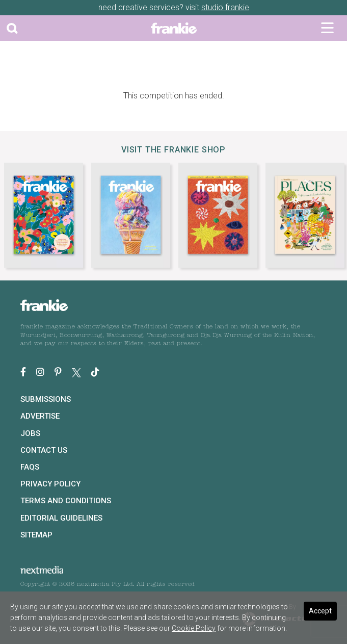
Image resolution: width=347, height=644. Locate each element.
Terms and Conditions (66, 501)
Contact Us (44, 450)
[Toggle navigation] (327, 28)
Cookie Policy (194, 628)
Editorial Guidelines (61, 518)
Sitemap (36, 535)
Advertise (40, 416)
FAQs (30, 467)
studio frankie (225, 7)
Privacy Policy (50, 484)
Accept (320, 611)
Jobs (30, 433)
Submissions (46, 399)
